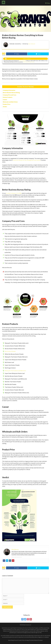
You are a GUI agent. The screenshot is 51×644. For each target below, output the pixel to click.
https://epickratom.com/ (17, 557)
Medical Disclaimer (38, 640)
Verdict (5, 107)
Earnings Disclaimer (29, 640)
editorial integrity (22, 61)
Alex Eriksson (32, 44)
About (10, 640)
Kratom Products (8, 97)
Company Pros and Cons (9, 95)
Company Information (9, 90)
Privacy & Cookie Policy (19, 640)
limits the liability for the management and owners (27, 160)
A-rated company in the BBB (14, 193)
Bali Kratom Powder (10, 351)
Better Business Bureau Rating (11, 93)
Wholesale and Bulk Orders (10, 102)
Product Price (7, 104)
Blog (12, 640)
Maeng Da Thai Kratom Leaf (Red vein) (15, 371)
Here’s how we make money (29, 62)
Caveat (5, 100)
